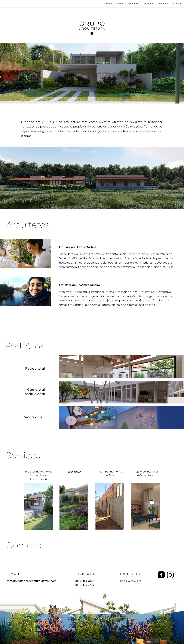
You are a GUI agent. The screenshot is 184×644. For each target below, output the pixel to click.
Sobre (120, 4)
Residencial (35, 369)
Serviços (164, 4)
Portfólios (149, 4)
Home (109, 4)
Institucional (34, 394)
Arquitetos (133, 4)
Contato (177, 4)
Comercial (36, 390)
